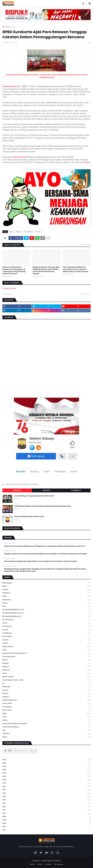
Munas (46, 660)
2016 (46, 793)
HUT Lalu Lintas (46, 620)
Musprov (46, 667)
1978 (46, 827)
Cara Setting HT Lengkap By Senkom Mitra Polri (34, 496)
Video (46, 737)
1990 (46, 823)
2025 (46, 763)
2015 (46, 797)
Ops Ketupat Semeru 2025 (46, 680)
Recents (46, 490)
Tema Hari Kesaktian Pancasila (46, 724)
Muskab (46, 663)
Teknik (46, 720)
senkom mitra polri (46, 700)
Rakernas (46, 687)
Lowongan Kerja (46, 657)
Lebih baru (8, 294)
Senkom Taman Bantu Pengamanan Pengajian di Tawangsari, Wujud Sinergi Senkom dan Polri (14, 270)
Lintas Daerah (28, 232)
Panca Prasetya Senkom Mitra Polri (29, 517)
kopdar (46, 643)
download (46, 600)
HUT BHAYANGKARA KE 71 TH (46, 613)
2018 (46, 787)
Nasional (46, 670)
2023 (46, 770)
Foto (46, 606)
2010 (46, 813)
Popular (17, 490)
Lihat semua (86, 245)
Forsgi (46, 603)
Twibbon (46, 734)
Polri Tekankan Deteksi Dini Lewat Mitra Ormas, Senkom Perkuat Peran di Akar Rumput (76, 269)
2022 (46, 773)
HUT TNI (46, 630)
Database (46, 593)
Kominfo (46, 640)
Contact (48, 864)
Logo (46, 650)
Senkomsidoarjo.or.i (11, 86)
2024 (46, 766)
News (46, 673)
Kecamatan (46, 636)
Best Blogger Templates (51, 861)
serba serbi (46, 703)
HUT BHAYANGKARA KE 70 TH (46, 610)
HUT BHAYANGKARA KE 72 (46, 616)
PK (46, 683)
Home (32, 864)
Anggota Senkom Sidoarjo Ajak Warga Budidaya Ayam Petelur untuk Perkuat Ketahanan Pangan (46, 270)
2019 (46, 783)
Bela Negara (46, 583)
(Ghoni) (87, 162)
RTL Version (59, 864)
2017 (46, 790)
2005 (46, 817)
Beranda (6, 27)
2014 (46, 800)
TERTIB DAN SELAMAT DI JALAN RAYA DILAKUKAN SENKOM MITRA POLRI (43, 506)
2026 (46, 760)
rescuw (46, 693)
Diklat (46, 596)
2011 (46, 810)
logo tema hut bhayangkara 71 (46, 653)
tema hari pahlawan (46, 727)
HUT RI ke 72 (46, 626)
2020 (46, 780)
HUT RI (46, 623)
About (40, 864)
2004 (46, 820)
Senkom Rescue (20, 157)
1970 (46, 830)
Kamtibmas (46, 633)
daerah (18, 232)
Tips (46, 730)
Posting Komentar (9, 288)
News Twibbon (46, 677)
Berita (13, 27)
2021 (46, 776)
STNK (46, 717)
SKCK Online (46, 710)
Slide (46, 714)
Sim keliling (46, 707)
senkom (46, 697)
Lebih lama (85, 294)
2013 (46, 803)
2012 (46, 807)
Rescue (38, 232)
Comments (76, 490)
